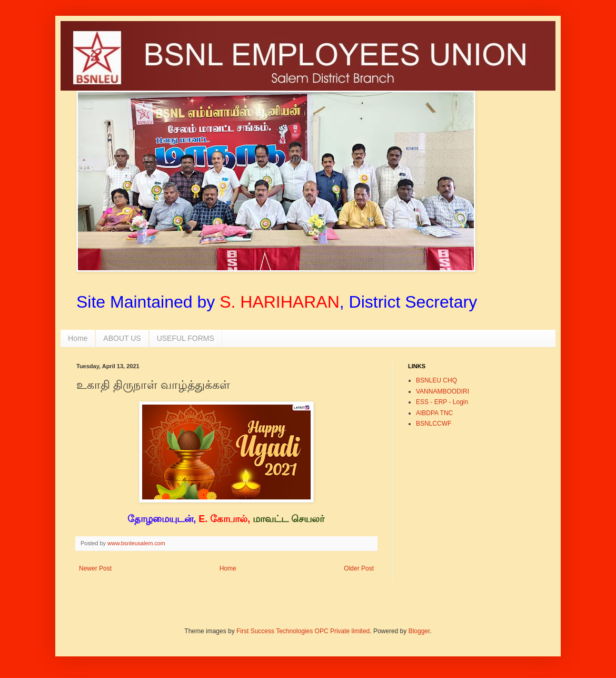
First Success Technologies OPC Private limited (303, 631)
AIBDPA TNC (434, 413)
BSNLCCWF (434, 424)
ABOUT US (122, 338)
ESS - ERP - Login (442, 402)
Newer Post (95, 568)
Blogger (419, 631)
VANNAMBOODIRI (443, 391)
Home (78, 338)
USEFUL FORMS (186, 338)
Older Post (359, 568)
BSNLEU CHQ (436, 380)
